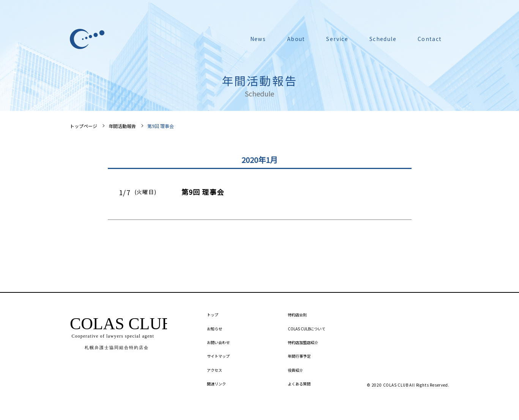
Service (337, 39)
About (296, 39)
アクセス (215, 370)
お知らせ (215, 329)
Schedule (383, 39)
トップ (213, 315)
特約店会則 (297, 315)
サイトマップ (218, 356)
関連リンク (216, 384)
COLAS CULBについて (307, 329)
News (258, 39)
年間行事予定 (299, 356)
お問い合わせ (218, 342)
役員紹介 (295, 370)
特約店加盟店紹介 (303, 342)
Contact (430, 39)
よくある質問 (299, 384)
